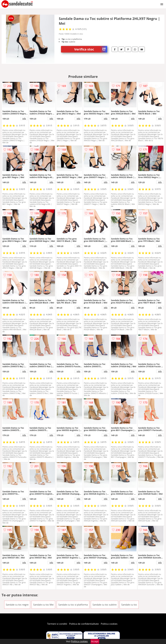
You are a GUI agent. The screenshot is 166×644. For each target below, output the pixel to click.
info (24, 119)
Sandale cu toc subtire (104, 605)
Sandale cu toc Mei (43, 605)
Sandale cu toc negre (17, 605)
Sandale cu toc (129, 605)
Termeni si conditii (57, 624)
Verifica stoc (91, 49)
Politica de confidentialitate (84, 624)
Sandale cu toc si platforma (73, 605)
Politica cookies (109, 624)
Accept (95, 641)
